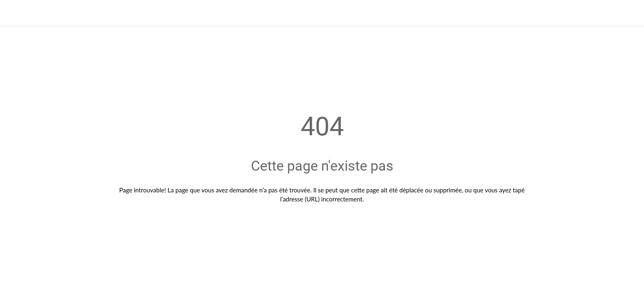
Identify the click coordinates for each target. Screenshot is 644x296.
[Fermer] (16, 13)
